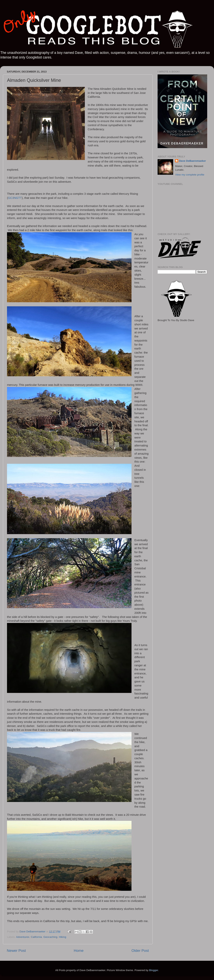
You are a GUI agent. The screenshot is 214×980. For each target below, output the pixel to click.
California (36, 937)
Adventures (23, 937)
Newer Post (16, 951)
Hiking (62, 937)
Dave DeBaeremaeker (192, 161)
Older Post (140, 951)
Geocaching (50, 937)
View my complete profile (190, 175)
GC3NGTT (15, 198)
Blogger (153, 970)
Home (79, 951)
